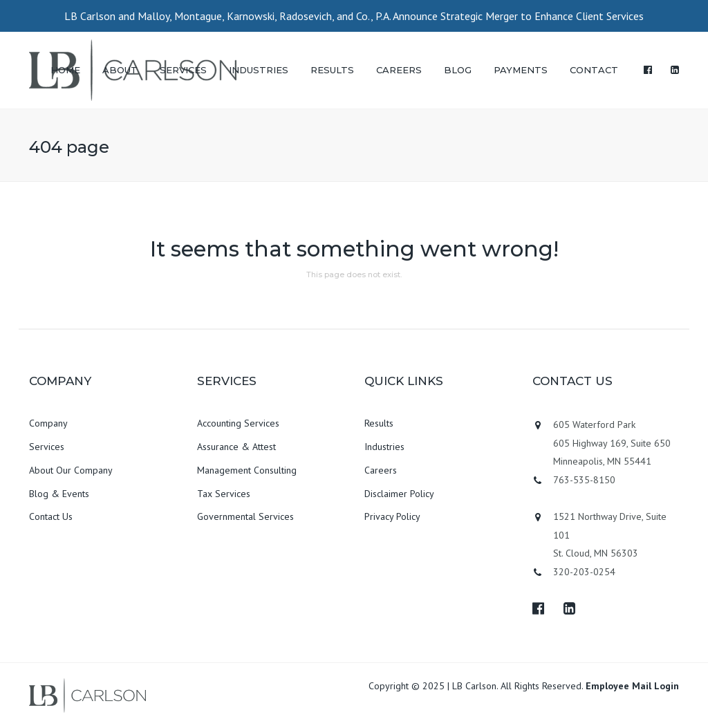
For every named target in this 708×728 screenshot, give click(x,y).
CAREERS (399, 70)
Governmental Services (245, 516)
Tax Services (224, 494)
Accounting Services (238, 423)
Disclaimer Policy (399, 494)
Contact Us (51, 516)
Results (379, 423)
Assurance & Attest (236, 447)
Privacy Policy (392, 516)
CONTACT (594, 70)
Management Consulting (247, 470)
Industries (384, 447)
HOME (65, 70)
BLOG (458, 70)
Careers (381, 470)
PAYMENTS (521, 70)
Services (47, 447)
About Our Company (71, 470)
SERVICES (183, 70)
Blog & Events (59, 494)
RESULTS (332, 70)
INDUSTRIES (259, 70)
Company (48, 423)
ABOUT (120, 70)
